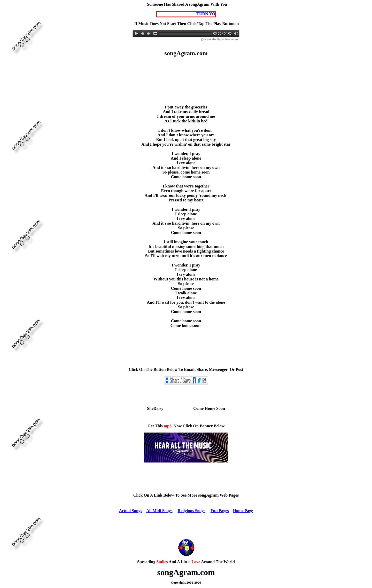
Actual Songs (131, 511)
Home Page (243, 511)
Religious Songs (192, 511)
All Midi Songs (159, 511)
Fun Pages (220, 511)
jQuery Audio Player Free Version (220, 39)
